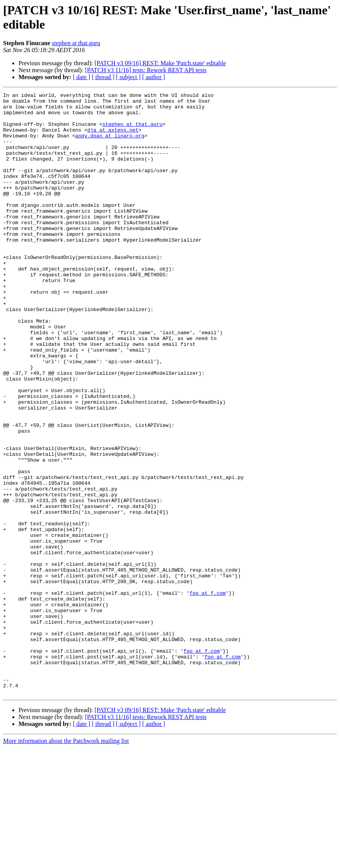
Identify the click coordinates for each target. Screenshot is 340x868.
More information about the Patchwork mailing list (66, 861)
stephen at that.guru (76, 43)
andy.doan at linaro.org (110, 145)
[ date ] (82, 77)
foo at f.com (208, 694)
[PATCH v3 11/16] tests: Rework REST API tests (146, 70)
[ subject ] (128, 77)
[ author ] (154, 77)
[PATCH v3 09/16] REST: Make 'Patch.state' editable (160, 63)
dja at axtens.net (113, 138)
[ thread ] (103, 77)
